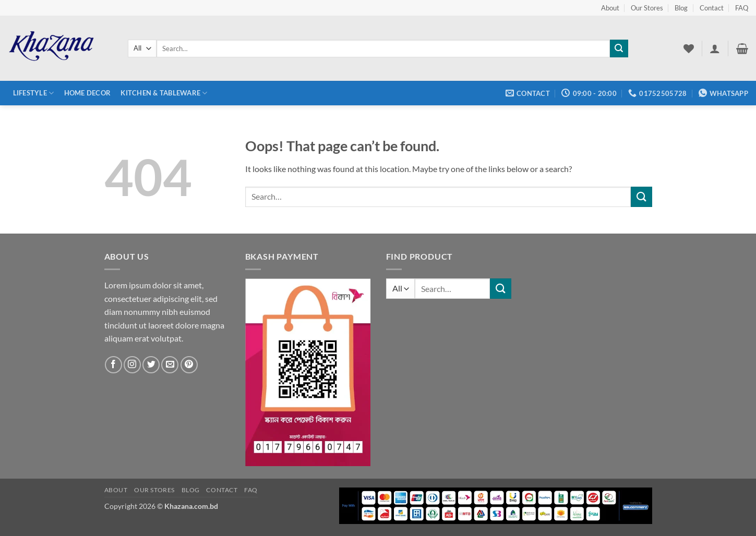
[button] (715, 48)
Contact (712, 8)
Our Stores (647, 8)
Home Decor (88, 93)
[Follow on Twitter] (151, 365)
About (610, 8)
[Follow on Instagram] (132, 365)
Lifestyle (34, 93)
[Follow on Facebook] (113, 365)
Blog (681, 8)
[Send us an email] (170, 365)
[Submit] (619, 48)
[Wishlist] (689, 48)
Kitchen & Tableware (164, 93)
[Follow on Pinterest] (189, 365)
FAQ (742, 8)
